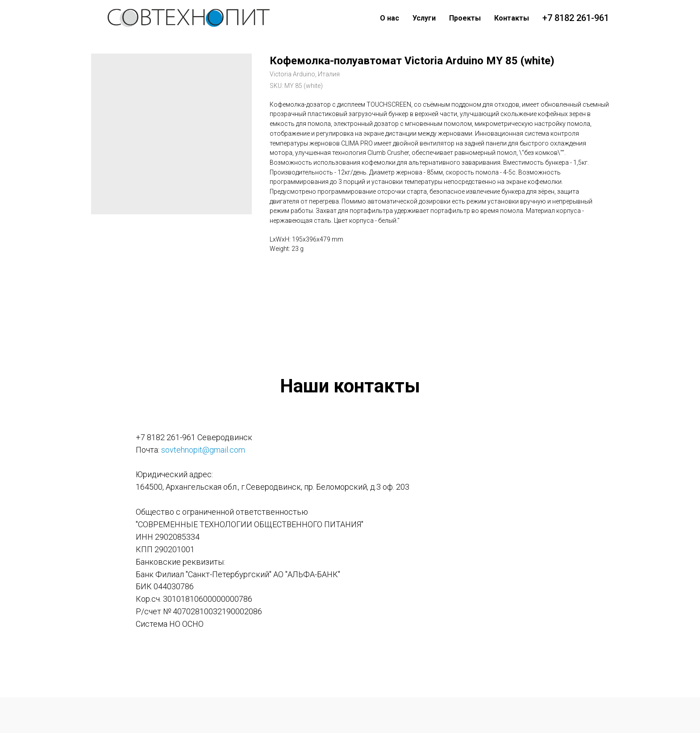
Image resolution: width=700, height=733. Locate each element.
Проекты (465, 18)
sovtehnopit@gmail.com (203, 450)
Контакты (512, 18)
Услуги (424, 18)
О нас (390, 18)
